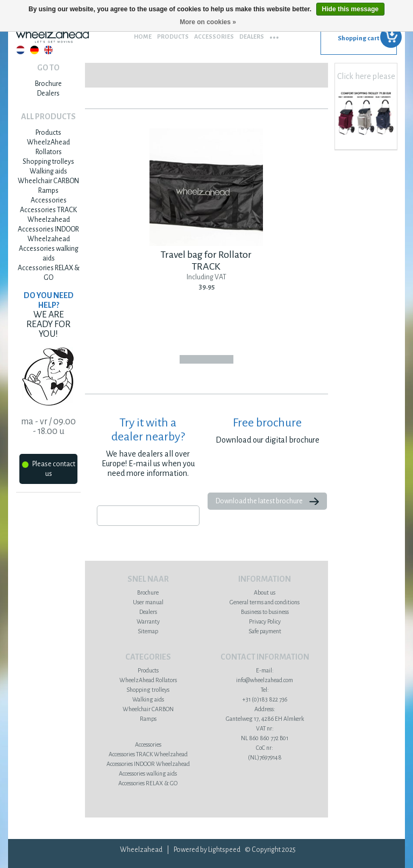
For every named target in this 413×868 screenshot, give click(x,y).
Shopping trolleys (48, 162)
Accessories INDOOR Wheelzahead (148, 764)
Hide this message (350, 9)
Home (143, 37)
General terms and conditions (265, 602)
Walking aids (48, 171)
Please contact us (49, 469)
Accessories (214, 37)
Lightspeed (224, 850)
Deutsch (34, 50)
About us (265, 592)
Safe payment (265, 631)
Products (173, 37)
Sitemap (148, 631)
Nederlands (20, 50)
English (48, 50)
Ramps (48, 191)
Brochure (48, 84)
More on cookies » (208, 22)
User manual (148, 602)
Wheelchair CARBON (48, 181)
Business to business (265, 612)
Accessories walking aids (148, 773)
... (274, 34)
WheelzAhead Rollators (148, 680)
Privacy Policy (265, 621)
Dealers (252, 37)
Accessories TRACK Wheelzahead (148, 754)
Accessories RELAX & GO (148, 783)
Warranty (148, 621)
